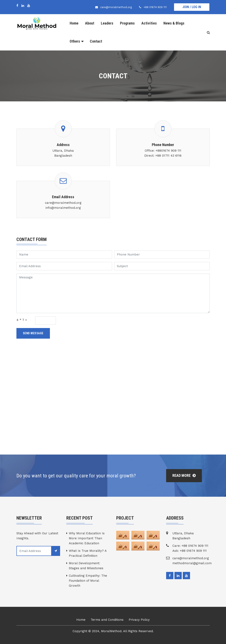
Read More (184, 475)
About (90, 23)
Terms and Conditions (107, 620)
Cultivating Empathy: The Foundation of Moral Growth (88, 581)
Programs (127, 23)
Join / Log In (192, 7)
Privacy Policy (139, 620)
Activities (149, 23)
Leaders (107, 23)
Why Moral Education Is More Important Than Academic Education (87, 538)
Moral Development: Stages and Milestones (86, 566)
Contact (96, 41)
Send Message (33, 333)
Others (75, 41)
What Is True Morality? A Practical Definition (88, 553)
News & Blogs (174, 23)
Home (74, 23)
